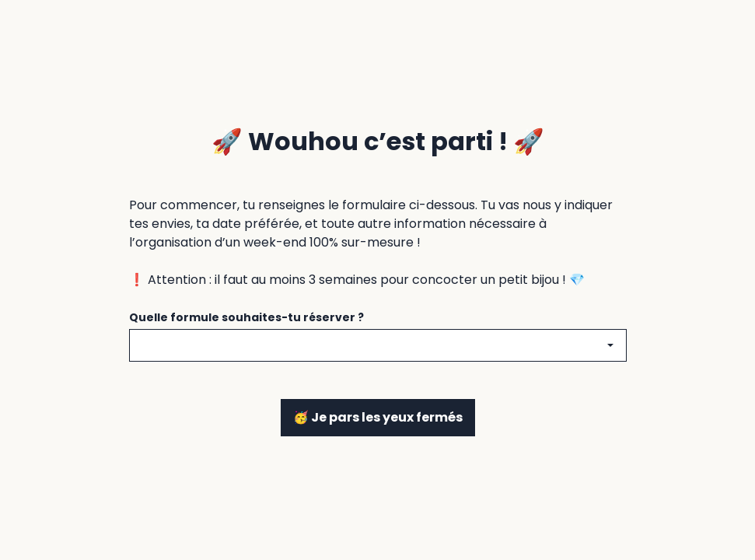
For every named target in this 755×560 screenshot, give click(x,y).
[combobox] (378, 345)
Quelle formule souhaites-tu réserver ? (246, 317)
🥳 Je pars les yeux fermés (378, 417)
